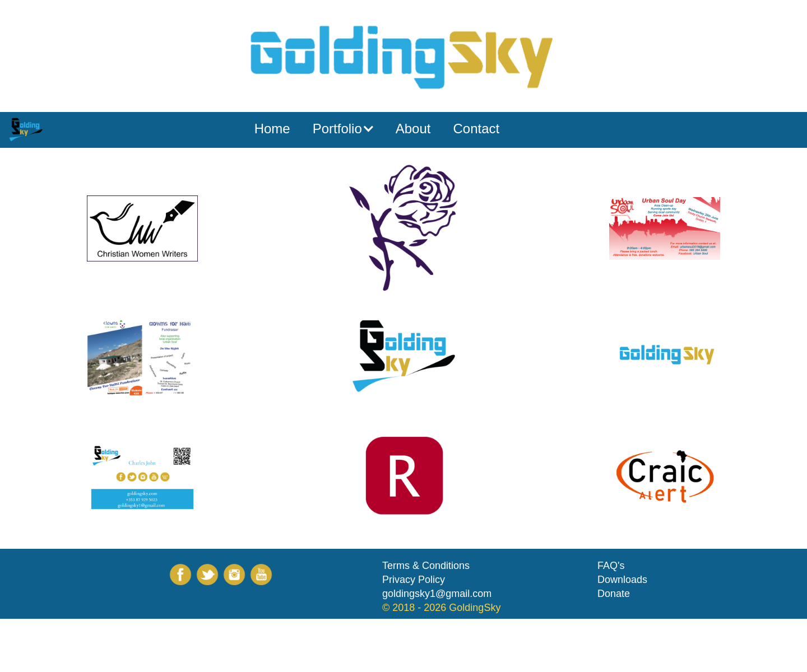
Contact (476, 129)
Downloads (622, 580)
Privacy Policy (414, 580)
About (413, 129)
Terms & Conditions (426, 566)
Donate (614, 594)
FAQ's (611, 566)
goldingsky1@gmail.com (437, 594)
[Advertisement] (204, 644)
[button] (343, 129)
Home (272, 129)
